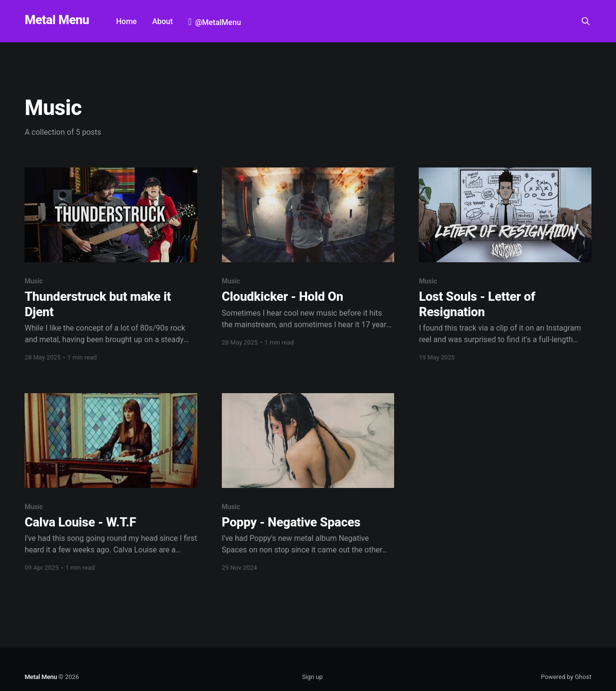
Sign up (312, 677)
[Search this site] (586, 21)
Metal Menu (57, 20)
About (162, 21)
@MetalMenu (218, 22)
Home (126, 21)
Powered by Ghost (566, 677)
